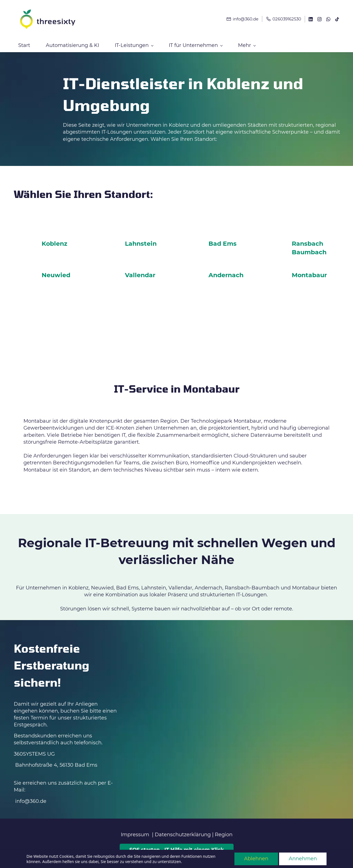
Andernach (226, 273)
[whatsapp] (328, 19)
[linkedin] (311, 19)
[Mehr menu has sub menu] (315, 43)
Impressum (135, 832)
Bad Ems (223, 241)
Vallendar (140, 273)
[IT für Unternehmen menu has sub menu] (196, 43)
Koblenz (54, 241)
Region (224, 832)
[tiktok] (337, 19)
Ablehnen (256, 859)
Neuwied (56, 273)
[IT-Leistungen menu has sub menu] (134, 43)
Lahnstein (141, 241)
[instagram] (319, 19)
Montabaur (309, 273)
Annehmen (303, 859)
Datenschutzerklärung (183, 832)
